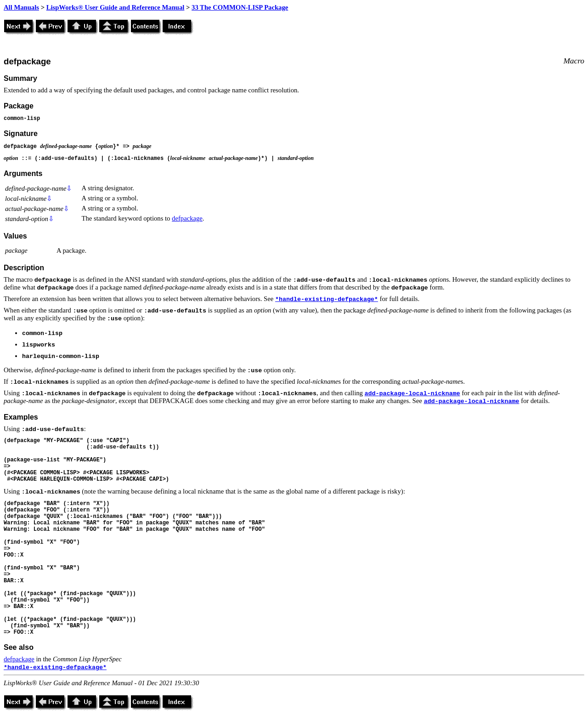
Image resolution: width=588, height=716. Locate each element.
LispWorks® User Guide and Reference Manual (116, 7)
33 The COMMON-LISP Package (240, 7)
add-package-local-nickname (413, 394)
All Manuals (21, 7)
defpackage (187, 218)
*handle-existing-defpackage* (327, 299)
